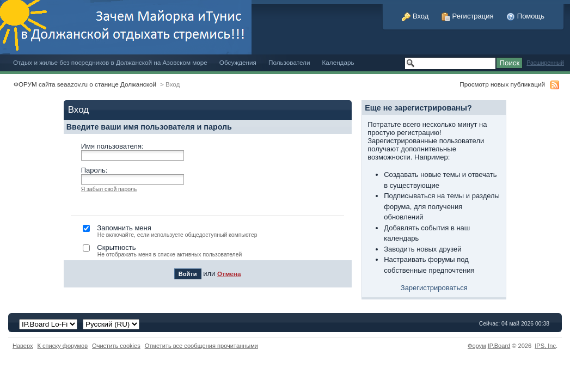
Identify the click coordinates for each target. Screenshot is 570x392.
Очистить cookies (116, 346)
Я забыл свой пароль (109, 189)
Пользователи (289, 62)
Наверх (23, 346)
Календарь (338, 62)
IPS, (545, 346)
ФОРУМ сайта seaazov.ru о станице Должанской (85, 84)
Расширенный (545, 63)
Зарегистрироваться (434, 288)
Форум (477, 346)
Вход (415, 16)
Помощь (525, 16)
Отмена (229, 274)
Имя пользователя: (112, 146)
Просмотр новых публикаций (502, 84)
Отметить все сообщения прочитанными (201, 346)
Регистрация (468, 16)
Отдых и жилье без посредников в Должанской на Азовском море (110, 62)
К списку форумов (63, 346)
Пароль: (94, 170)
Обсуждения (238, 62)
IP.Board (499, 346)
